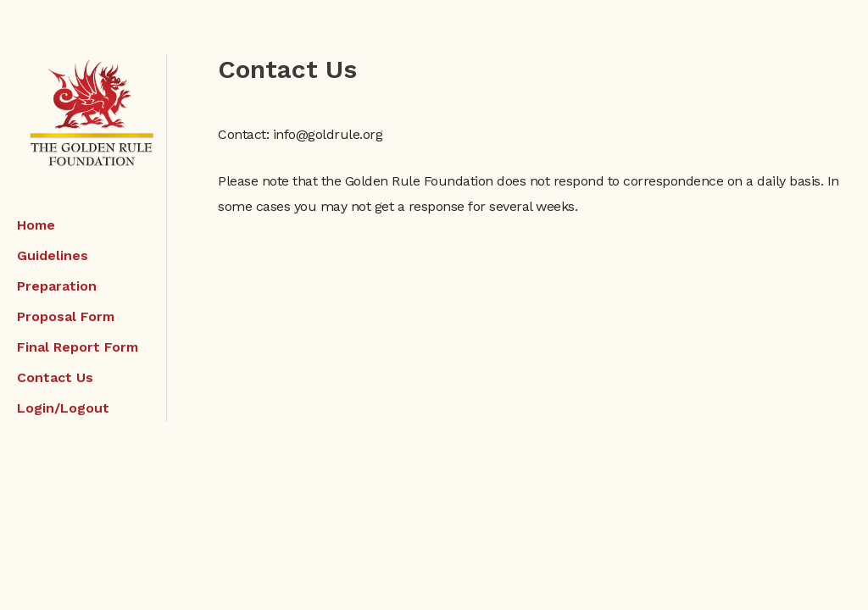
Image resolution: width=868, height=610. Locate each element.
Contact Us (55, 377)
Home (36, 225)
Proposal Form (66, 316)
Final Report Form (78, 347)
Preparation (57, 286)
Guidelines (53, 255)
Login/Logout (63, 408)
